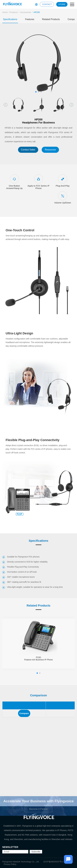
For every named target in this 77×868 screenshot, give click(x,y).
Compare (24, 713)
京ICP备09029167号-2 (53, 862)
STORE (62, 4)
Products (14, 12)
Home (5, 12)
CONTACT (47, 4)
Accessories (26, 12)
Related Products (51, 19)
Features (30, 19)
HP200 (37, 12)
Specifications (10, 19)
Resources (50, 150)
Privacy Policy (10, 864)
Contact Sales (28, 150)
